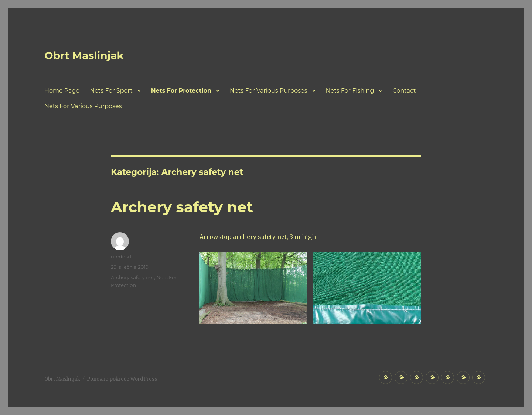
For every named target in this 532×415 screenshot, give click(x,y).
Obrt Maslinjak (84, 55)
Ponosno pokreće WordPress (122, 379)
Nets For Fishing (350, 91)
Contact (404, 91)
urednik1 (121, 257)
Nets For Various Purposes (268, 91)
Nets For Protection (181, 91)
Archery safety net (182, 207)
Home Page (62, 91)
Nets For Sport (111, 91)
